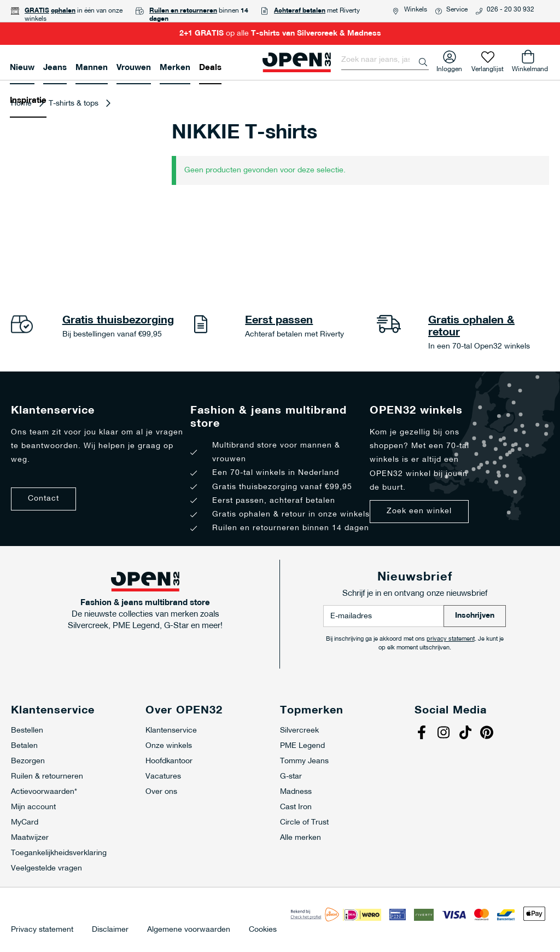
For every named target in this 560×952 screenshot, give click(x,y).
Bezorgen (28, 761)
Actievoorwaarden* (44, 792)
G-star (291, 777)
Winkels (416, 10)
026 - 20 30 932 (511, 10)
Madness (296, 792)
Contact (43, 499)
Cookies (263, 930)
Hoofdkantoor (169, 761)
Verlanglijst (488, 67)
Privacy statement (42, 930)
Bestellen (27, 731)
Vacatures (163, 777)
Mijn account (33, 807)
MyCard (25, 823)
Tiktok (466, 734)
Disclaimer (110, 930)
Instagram (445, 734)
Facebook (423, 734)
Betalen (24, 746)
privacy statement (451, 639)
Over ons (161, 792)
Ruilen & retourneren (47, 777)
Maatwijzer (30, 838)
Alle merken (301, 838)
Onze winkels (169, 746)
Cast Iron (296, 807)
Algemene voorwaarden (189, 930)
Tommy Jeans (304, 761)
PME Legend (302, 746)
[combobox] (385, 60)
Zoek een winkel (419, 511)
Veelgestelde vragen (46, 869)
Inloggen (449, 67)
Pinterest (488, 734)
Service (457, 10)
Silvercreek (299, 731)
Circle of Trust (304, 823)
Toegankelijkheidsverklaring (59, 853)
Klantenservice (171, 731)
